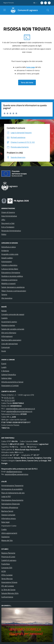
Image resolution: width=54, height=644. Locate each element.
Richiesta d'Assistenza (10, 507)
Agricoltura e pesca (9, 247)
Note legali (5, 522)
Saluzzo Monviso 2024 (10, 593)
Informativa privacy (9, 518)
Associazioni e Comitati (10, 385)
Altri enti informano (9, 333)
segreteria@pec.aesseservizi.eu (17, 474)
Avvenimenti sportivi (9, 322)
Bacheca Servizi (7, 511)
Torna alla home (27, 82)
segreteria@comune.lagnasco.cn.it (19, 411)
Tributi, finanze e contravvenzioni (14, 291)
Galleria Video (6, 378)
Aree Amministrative (9, 216)
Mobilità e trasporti (8, 283)
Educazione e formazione (11, 272)
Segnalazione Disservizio (11, 504)
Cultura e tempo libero (10, 269)
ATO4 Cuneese (7, 575)
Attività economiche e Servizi (12, 382)
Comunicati (6, 347)
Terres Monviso (7, 579)
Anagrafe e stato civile (10, 254)
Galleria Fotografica (9, 375)
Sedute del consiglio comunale (13, 329)
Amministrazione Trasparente (12, 485)
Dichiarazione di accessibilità (12, 489)
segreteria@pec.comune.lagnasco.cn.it (21, 409)
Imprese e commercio (9, 280)
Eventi (4, 364)
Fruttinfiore (6, 564)
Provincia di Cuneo (8, 557)
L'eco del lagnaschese (10, 344)
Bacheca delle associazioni (11, 340)
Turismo (4, 294)
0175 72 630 (10, 400)
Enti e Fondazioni (8, 227)
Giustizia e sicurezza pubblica (12, 276)
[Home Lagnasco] (23, 10)
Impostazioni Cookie (9, 526)
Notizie (4, 311)
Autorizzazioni (7, 261)
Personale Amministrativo (11, 231)
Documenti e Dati (8, 223)
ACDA (4, 571)
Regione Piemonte (8, 553)
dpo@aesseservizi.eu (14, 472)
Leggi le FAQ (6, 496)
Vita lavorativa (7, 298)
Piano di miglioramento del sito (13, 493)
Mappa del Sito (7, 540)
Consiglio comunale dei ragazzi (13, 314)
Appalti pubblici (7, 258)
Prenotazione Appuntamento (12, 500)
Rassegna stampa (8, 325)
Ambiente (5, 251)
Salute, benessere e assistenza (13, 287)
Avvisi (4, 351)
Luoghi (4, 367)
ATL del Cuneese (8, 586)
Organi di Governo (8, 212)
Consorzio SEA (7, 568)
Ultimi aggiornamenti (9, 533)
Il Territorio (5, 371)
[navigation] (5, 10)
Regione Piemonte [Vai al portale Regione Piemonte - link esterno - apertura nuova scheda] (9, 3)
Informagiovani (7, 336)
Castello (4, 318)
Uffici (3, 220)
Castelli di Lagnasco (9, 560)
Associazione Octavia (9, 582)
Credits (4, 529)
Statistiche (5, 537)
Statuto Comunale (8, 515)
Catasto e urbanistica (9, 265)
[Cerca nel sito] (48, 10)
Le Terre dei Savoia (8, 590)
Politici (4, 234)
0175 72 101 (9, 398)
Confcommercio (7, 597)
